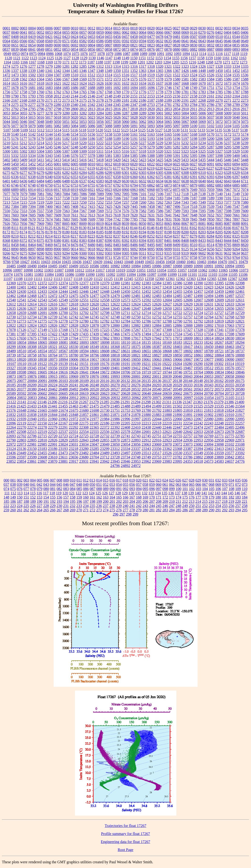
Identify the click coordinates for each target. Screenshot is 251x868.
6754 (83, 185)
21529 (209, 406)
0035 (245, 28)
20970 (147, 398)
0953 (16, 54)
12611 (240, 300)
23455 (42, 453)
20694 (198, 393)
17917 (136, 338)
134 (158, 493)
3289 (143, 113)
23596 (11, 457)
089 (106, 489)
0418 (23, 37)
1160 (218, 58)
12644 (105, 308)
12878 (94, 325)
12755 (177, 317)
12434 (53, 291)
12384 (157, 283)
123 (85, 493)
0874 (134, 49)
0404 (228, 32)
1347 (91, 71)
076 (20, 489)
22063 (188, 419)
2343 (100, 105)
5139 (6, 134)
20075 (11, 381)
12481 (136, 296)
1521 (168, 75)
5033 (177, 117)
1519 (151, 75)
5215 (49, 143)
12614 (32, 304)
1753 (228, 88)
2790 (245, 105)
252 (205, 506)
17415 (42, 334)
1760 (40, 92)
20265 (105, 385)
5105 (236, 126)
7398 (40, 207)
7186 (185, 198)
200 (106, 501)
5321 (168, 151)
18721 (219, 351)
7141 (227, 194)
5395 (194, 156)
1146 (100, 58)
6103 (58, 168)
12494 (209, 296)
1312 (100, 66)
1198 (116, 62)
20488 (63, 389)
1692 (117, 88)
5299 (245, 147)
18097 (95, 342)
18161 (156, 342)
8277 (185, 236)
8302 (228, 236)
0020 (151, 28)
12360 (160, 279)
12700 (63, 313)
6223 (176, 168)
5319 (151, 151)
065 (192, 484)
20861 (53, 398)
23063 (146, 444)
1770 (125, 92)
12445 (74, 291)
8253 (160, 236)
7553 (23, 211)
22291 (63, 427)
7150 (244, 194)
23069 (157, 444)
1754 (236, 88)
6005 (74, 164)
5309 (83, 151)
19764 (198, 372)
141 (204, 493)
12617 (63, 304)
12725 (209, 313)
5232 (185, 143)
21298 (146, 402)
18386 (146, 347)
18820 (125, 355)
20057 (219, 376)
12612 (11, 304)
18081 (63, 342)
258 (245, 506)
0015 (117, 28)
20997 (188, 398)
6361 (143, 177)
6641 (211, 181)
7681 (57, 219)
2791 (6, 109)
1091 (160, 54)
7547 (236, 207)
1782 (194, 92)
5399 (228, 156)
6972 (168, 190)
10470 (222, 262)
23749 (146, 457)
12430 (22, 291)
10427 (25, 262)
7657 (219, 215)
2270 (219, 100)
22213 (146, 423)
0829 (185, 45)
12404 (42, 287)
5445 (219, 160)
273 (99, 510)
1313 (108, 66)
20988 (167, 398)
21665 (42, 410)
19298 (208, 364)
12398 (240, 283)
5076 (6, 126)
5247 (66, 147)
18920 (22, 359)
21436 (42, 406)
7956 (23, 224)
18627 (115, 351)
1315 (125, 66)
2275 (15, 105)
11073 (244, 270)
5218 (74, 143)
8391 (117, 241)
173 (172, 497)
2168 (23, 100)
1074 (67, 54)
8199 (177, 232)
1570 (91, 79)
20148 (198, 381)
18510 (22, 351)
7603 (15, 215)
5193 (151, 139)
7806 (151, 219)
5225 (125, 143)
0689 (49, 45)
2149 (117, 96)
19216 (156, 364)
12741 (63, 317)
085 (79, 489)
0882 (194, 49)
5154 (74, 134)
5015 (32, 117)
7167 (125, 198)
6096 (7, 168)
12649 (157, 308)
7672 (40, 219)
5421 (125, 160)
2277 (32, 105)
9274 (15, 253)
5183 (74, 139)
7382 (6, 207)
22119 (21, 423)
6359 (125, 177)
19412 (136, 368)
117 (46, 493)
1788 (245, 92)
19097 (240, 359)
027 (185, 480)
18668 (167, 351)
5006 (202, 113)
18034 (240, 338)
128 (118, 493)
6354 (83, 177)
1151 (142, 58)
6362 (151, 177)
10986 (157, 266)
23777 (167, 457)
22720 (53, 436)
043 (46, 484)
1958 (49, 96)
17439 (94, 334)
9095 (151, 249)
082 (59, 489)
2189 (168, 100)
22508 (22, 432)
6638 (185, 181)
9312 (151, 253)
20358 (240, 385)
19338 (22, 368)
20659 (167, 393)
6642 (219, 181)
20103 (63, 381)
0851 (49, 49)
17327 (188, 330)
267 (59, 510)
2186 (143, 100)
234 (86, 506)
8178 (49, 232)
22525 (53, 432)
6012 (108, 164)
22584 (136, 432)
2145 (83, 96)
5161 (134, 134)
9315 (168, 253)
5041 (245, 117)
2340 (74, 105)
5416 (83, 160)
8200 (185, 232)
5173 (236, 134)
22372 (105, 427)
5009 (228, 113)
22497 (11, 432)
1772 (134, 92)
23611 (63, 457)
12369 (11, 283)
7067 (228, 190)
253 (212, 506)
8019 (100, 224)
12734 (32, 317)
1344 (66, 71)
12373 (53, 283)
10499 (74, 266)
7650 (202, 215)
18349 (94, 347)
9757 (185, 258)
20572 (209, 389)
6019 (125, 164)
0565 (15, 41)
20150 (208, 381)
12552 (94, 300)
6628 (108, 181)
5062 (143, 122)
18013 (198, 338)
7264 (177, 202)
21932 (11, 419)
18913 (11, 359)
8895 (23, 249)
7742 (117, 219)
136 (171, 493)
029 (198, 480)
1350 (117, 71)
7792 (143, 219)
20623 (105, 393)
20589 (11, 393)
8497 (160, 245)
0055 (66, 32)
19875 (22, 376)
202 (119, 501)
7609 (57, 215)
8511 (202, 245)
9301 (91, 253)
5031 (160, 117)
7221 (57, 202)
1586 (228, 79)
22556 (105, 432)
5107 (7, 130)
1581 (185, 79)
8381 (66, 241)
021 (145, 480)
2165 (245, 96)
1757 (15, 92)
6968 (151, 190)
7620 (134, 215)
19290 (198, 364)
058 (145, 484)
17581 (219, 334)
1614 (6, 83)
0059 (100, 32)
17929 (146, 338)
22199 (115, 423)
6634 (160, 181)
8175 (32, 232)
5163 (151, 134)
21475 (94, 406)
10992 (219, 266)
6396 (228, 177)
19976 (94, 376)
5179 (40, 139)
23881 (63, 461)
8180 (66, 232)
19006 (74, 359)
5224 (117, 143)
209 (165, 501)
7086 (83, 194)
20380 (32, 389)
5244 (40, 147)
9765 (245, 258)
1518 (143, 75)
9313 (160, 253)
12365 (212, 279)
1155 (176, 58)
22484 (219, 427)
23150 (32, 449)
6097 (15, 168)
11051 (141, 270)
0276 (211, 32)
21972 (74, 419)
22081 (219, 419)
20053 (209, 376)
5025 (108, 117)
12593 (157, 300)
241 (132, 506)
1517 (134, 75)
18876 (229, 355)
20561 (188, 389)
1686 (74, 88)
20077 (22, 381)
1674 (236, 83)
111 (7, 493)
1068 (58, 54)
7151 (6, 198)
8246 (134, 236)
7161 (91, 198)
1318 (151, 66)
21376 (208, 402)
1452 (236, 71)
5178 (32, 139)
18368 (115, 347)
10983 (125, 266)
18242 (208, 342)
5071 (211, 122)
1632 (125, 83)
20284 (146, 385)
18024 (219, 338)
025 (172, 480)
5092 (143, 126)
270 (79, 510)
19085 (219, 359)
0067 (168, 32)
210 (172, 501)
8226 (100, 236)
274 (106, 510)
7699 (91, 219)
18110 (126, 342)
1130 (92, 58)
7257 (125, 202)
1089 (143, 54)
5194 (160, 139)
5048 (40, 122)
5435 (202, 160)
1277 (32, 66)
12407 (63, 287)
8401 (168, 241)
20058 (229, 376)
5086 (91, 126)
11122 (98, 279)
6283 (74, 173)
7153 (23, 198)
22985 (42, 444)
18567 (63, 351)
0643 (202, 41)
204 (132, 501)
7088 (92, 194)
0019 (143, 28)
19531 (219, 368)
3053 (6, 113)
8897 (32, 249)
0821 (134, 45)
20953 (126, 398)
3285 (108, 113)
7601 (6, 215)
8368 (6, 241)
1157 (193, 58)
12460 (229, 291)
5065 (168, 122)
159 (79, 497)
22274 (32, 427)
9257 (219, 249)
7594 (194, 211)
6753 (74, 185)
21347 (188, 402)
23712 (105, 457)
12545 (53, 300)
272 (92, 510)
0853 (66, 49)
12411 (105, 287)
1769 (117, 92)
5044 (6, 122)
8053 (160, 224)
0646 (228, 41)
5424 (151, 160)
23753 (157, 457)
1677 (6, 88)
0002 (15, 28)
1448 (202, 71)
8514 (211, 245)
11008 (69, 270)
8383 (83, 241)
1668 (185, 83)
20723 (229, 393)
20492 (74, 389)
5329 (236, 151)
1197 (108, 62)
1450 (219, 71)
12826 (53, 325)
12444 (63, 291)
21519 (188, 406)
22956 (209, 440)
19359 (63, 368)
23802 (198, 457)
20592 (22, 393)
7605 (32, 215)
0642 (194, 41)
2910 (185, 109)
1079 (109, 54)
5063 (151, 122)
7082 (49, 194)
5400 (236, 156)
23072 (177, 444)
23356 (157, 449)
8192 (125, 232)
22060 (177, 419)
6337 (23, 177)
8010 (91, 224)
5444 (211, 160)
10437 (87, 262)
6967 (143, 190)
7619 (125, 215)
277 (125, 510)
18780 (74, 355)
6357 (108, 177)
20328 (167, 385)
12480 (125, 296)
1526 (211, 75)
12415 (136, 287)
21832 (11, 415)
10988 (177, 266)
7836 (177, 219)
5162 (143, 134)
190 (39, 501)
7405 (66, 207)
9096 (160, 249)
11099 (172, 275)
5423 (143, 160)
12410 (94, 287)
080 (46, 489)
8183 (83, 232)
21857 (84, 415)
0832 (211, 45)
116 (39, 493)
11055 (172, 270)
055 (125, 484)
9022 (100, 249)
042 (39, 484)
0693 (83, 45)
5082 (57, 126)
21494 (146, 406)
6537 (83, 181)
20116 (105, 381)
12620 (94, 304)
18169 (167, 342)
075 (13, 489)
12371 (32, 283)
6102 (49, 168)
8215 (57, 236)
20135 (146, 381)
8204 (211, 232)
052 (106, 484)
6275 (6, 173)
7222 (66, 202)
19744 (167, 372)
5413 (57, 160)
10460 (181, 262)
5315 (117, 151)
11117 (68, 279)
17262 (115, 330)
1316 (134, 66)
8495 (151, 245)
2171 (49, 100)
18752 (22, 355)
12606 (188, 300)
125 (98, 493)
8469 (49, 245)
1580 (177, 79)
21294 (136, 402)
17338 (209, 330)
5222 (100, 143)
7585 (151, 211)
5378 (91, 156)
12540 (11, 300)
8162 (193, 228)
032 (218, 480)
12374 (63, 283)
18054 (22, 342)
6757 (108, 185)
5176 (15, 139)
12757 (188, 317)
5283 (185, 147)
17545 (188, 334)
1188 (99, 62)
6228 (219, 168)
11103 (213, 275)
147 (244, 493)
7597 (219, 211)
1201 (142, 62)
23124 (11, 449)
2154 (160, 96)
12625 (146, 304)
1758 (23, 92)
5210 (6, 143)
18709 (209, 351)
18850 (177, 355)
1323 (185, 66)
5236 (219, 143)
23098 (219, 444)
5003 (177, 113)
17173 (74, 330)
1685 (66, 88)
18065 (43, 342)
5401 (245, 156)
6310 (202, 173)
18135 (146, 342)
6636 (168, 181)
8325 (236, 236)
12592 (146, 300)
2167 (15, 100)
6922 (100, 190)
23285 (94, 449)
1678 (15, 88)
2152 (143, 96)
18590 (74, 351)
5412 (49, 160)
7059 (211, 190)
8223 (91, 236)
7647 (185, 215)
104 (205, 489)
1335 (245, 66)
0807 (108, 45)
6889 (15, 190)
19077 (209, 359)
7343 (185, 202)
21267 (84, 402)
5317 (134, 151)
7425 (108, 207)
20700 (209, 393)
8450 (245, 241)
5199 (202, 139)
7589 (177, 211)
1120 (8, 58)
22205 (125, 423)
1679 (23, 88)
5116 (74, 130)
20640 (146, 393)
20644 (157, 393)
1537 (6, 79)
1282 (74, 66)
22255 (229, 423)
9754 (168, 258)
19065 (167, 359)
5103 (219, 126)
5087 (100, 126)
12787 (157, 321)
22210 (136, 423)
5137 (235, 130)
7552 (15, 211)
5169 (202, 134)
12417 (157, 287)
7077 (7, 194)
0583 (91, 41)
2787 (219, 105)
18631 (125, 351)
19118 (32, 364)
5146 (66, 134)
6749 (40, 185)
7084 (66, 194)
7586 (160, 211)
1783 (202, 92)
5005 (194, 113)
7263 (168, 202)
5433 (185, 160)
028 (192, 480)
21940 (32, 419)
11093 (121, 275)
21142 (32, 402)
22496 (240, 427)
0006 (49, 28)
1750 (202, 88)
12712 (136, 313)
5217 (66, 143)
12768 (229, 317)
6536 (74, 181)
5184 (83, 139)
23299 (105, 449)
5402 (6, 160)
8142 (117, 228)
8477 (83, 245)
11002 (38, 270)
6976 (185, 190)
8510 (194, 245)
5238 (236, 143)
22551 (74, 432)
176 (192, 497)
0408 (15, 37)
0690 (57, 45)
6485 (49, 181)
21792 (157, 410)
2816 (117, 109)
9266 (6, 253)
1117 (227, 54)
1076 (84, 54)
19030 (115, 359)
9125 (185, 249)
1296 (91, 66)
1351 (125, 71)
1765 (83, 92)
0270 (202, 32)
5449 (6, 164)
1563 (32, 79)
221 (245, 501)
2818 (134, 109)
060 (159, 484)
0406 (245, 32)
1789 (6, 96)
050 (92, 484)
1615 (15, 83)
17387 (22, 334)
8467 (40, 245)
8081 (202, 224)
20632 (136, 393)
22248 (219, 423)
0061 (117, 32)
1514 (108, 75)
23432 (240, 449)
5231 (177, 143)
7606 (40, 215)
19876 (32, 376)
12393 (209, 283)
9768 (15, 262)
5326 (211, 151)
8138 (100, 228)
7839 (185, 219)
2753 (151, 105)
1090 (152, 54)
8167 (236, 228)
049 (86, 484)
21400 (240, 402)
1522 (177, 75)
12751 (146, 317)
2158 (194, 96)
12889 (198, 325)
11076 (18, 275)
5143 (40, 134)
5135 (218, 130)
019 (132, 480)
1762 (57, 92)
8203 (202, 232)
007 (53, 480)
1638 (168, 83)
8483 (117, 245)
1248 (201, 62)
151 (26, 497)
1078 (101, 54)
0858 (108, 49)
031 (212, 480)
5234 (202, 143)
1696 (151, 88)
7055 (202, 190)
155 (53, 497)
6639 (194, 181)
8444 (228, 241)
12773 (22, 321)
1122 (25, 58)
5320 (160, 151)
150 (20, 497)
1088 (135, 54)
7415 (91, 207)
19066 (177, 359)
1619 (49, 83)
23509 (136, 453)
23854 (22, 461)
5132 (193, 130)
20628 (125, 393)
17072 (240, 325)
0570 (57, 41)
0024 (160, 28)
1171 (66, 62)
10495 (53, 266)
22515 (32, 432)
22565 (115, 432)
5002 (168, 113)
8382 (74, 241)
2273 (245, 100)
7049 (194, 190)
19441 (157, 368)
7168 (134, 198)
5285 (202, 147)
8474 (66, 245)
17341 (219, 330)
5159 (117, 134)
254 (218, 506)
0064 (143, 32)
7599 (236, 211)
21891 (188, 415)
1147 (109, 58)
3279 (57, 113)
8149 (159, 228)
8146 (151, 228)
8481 (100, 245)
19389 (94, 368)
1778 (160, 92)
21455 (63, 406)
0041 (23, 32)
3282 (83, 113)
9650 (32, 258)
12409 (84, 287)
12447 (94, 291)
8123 (40, 228)
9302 (100, 253)
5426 (168, 160)
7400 (49, 207)
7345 (194, 202)
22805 (32, 440)
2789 (236, 105)
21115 (240, 398)
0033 (228, 28)
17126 (22, 330)
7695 (74, 219)
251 (198, 506)
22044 (157, 419)
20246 (84, 385)
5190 (125, 139)
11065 (223, 270)
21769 (136, 410)
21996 (125, 419)
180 (218, 497)
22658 (209, 432)
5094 (160, 126)
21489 (136, 406)
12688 (32, 313)
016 (112, 480)
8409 (194, 241)
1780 (177, 92)
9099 (168, 249)
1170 (58, 62)
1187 (91, 62)
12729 (240, 313)
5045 (15, 122)
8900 (57, 249)
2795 (32, 109)
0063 (134, 32)
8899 (49, 249)
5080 (40, 126)
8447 (236, 241)
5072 (219, 122)
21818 (219, 410)
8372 (23, 241)
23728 (115, 457)
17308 (167, 330)
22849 (94, 440)
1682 (40, 88)
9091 (125, 249)
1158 (201, 58)
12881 (125, 325)
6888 (6, 190)
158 (73, 497)
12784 (125, 321)
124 (92, 493)
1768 (108, 92)
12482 (146, 296)
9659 (66, 258)
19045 (125, 359)
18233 (198, 342)
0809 (117, 45)
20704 (219, 393)
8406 (177, 241)
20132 (125, 381)
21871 (115, 415)
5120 (99, 130)
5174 (245, 134)
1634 (143, 83)
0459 (143, 37)
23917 (74, 461)
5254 (117, 147)
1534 (228, 75)
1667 (177, 83)
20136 (156, 381)
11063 (213, 270)
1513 (100, 75)
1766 (91, 92)
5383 (117, 156)
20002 (146, 376)
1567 (66, 79)
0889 (228, 49)
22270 (22, 427)
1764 (74, 92)
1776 (143, 92)
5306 (57, 151)
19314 (229, 364)
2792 (15, 109)
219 (231, 501)
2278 (40, 105)
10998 (28, 270)
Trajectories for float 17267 (125, 826)
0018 (134, 28)
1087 (126, 54)
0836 (245, 45)
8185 (100, 232)
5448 (245, 160)
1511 (83, 75)
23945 (115, 461)
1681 (32, 88)
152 (33, 497)
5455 (49, 164)
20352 (219, 385)
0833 (219, 45)
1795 (40, 96)
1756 (6, 92)
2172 (57, 100)
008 (59, 480)
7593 (185, 211)
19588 (11, 372)
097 (159, 489)
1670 (202, 83)
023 (159, 480)
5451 (23, 164)
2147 (100, 96)
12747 (105, 317)
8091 (245, 224)
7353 (219, 202)
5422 (134, 160)
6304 (151, 173)
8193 (134, 232)
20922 (95, 398)
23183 (42, 449)
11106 (243, 275)
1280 (57, 66)
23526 (167, 453)
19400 (105, 368)
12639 (53, 308)
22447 (177, 427)
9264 (236, 249)
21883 (157, 415)
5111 (32, 130)
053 (112, 484)
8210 (15, 236)
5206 (219, 139)
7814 (160, 219)
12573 (125, 300)
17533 (167, 334)
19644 (94, 372)
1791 (23, 96)
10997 (18, 270)
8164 (210, 228)
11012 (80, 270)
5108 (16, 130)
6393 (211, 177)
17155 (53, 330)
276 (119, 510)
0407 (6, 37)
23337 (136, 449)
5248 (74, 147)
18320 (42, 347)
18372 (125, 347)
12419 (177, 287)
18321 (53, 347)
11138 (118, 279)
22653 (198, 432)
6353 (74, 177)
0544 (236, 37)
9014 (74, 249)
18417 (188, 347)
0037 (6, 32)
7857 (219, 219)
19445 (177, 368)
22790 (11, 440)
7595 (202, 211)
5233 (194, 143)
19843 (229, 372)
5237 (228, 143)
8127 (66, 228)
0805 (100, 45)
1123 (33, 58)
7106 (160, 194)
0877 (160, 49)
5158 (108, 134)
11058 (192, 270)
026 (178, 480)
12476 (84, 296)
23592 (240, 453)
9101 (177, 249)
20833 (32, 398)
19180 (115, 364)
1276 (23, 66)
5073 (228, 122)
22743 (136, 436)
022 (152, 480)
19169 (94, 364)
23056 (136, 444)
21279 (94, 402)
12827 (63, 325)
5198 (194, 139)
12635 (11, 308)
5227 (143, 143)
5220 (83, 143)
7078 (15, 194)
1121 (17, 58)
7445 (134, 207)
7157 (57, 198)
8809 (236, 245)
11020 (131, 270)
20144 (188, 381)
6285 (91, 173)
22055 (167, 419)
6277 (23, 173)
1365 (160, 71)
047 (73, 484)
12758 (198, 317)
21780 (146, 410)
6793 (125, 185)
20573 (219, 389)
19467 (188, 368)
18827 (157, 355)
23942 (105, 461)
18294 (240, 342)
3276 (32, 113)
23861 (32, 461)
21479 (105, 406)
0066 (160, 32)
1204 (167, 62)
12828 (74, 325)
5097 (177, 126)
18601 (94, 351)
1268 (210, 62)
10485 (11, 266)
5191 (134, 139)
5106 (245, 126)
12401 (22, 287)
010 (73, 480)
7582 (143, 211)
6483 (32, 181)
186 (13, 501)
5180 (49, 139)
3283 (91, 113)
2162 (219, 96)
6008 (83, 164)
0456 (117, 37)
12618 (74, 304)
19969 (74, 376)
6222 (168, 168)
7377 (228, 202)
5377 (83, 156)
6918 (66, 190)
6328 (228, 173)
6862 (151, 185)
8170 (244, 228)
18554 (42, 351)
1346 (83, 71)
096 (152, 489)
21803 (167, 410)
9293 (57, 253)
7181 (143, 198)
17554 (209, 334)
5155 (83, 134)
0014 (108, 28)
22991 (53, 444)
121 (72, 493)
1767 (100, 92)
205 (139, 501)
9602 (202, 253)
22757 (188, 436)
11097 (152, 275)
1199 (124, 62)
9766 (7, 262)
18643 (136, 351)
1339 (32, 71)
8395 (151, 241)
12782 (105, 321)
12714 (146, 313)
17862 (105, 338)
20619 (84, 393)
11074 (8, 275)
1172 (74, 62)
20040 (177, 376)
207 (152, 501)
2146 (91, 96)
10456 (160, 262)
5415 (74, 160)
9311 (142, 253)
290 (212, 510)
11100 (182, 275)
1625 (91, 83)
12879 (105, 325)
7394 (32, 207)
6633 (151, 181)
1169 (49, 62)
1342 (57, 71)
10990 (198, 266)
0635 (168, 41)
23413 (219, 449)
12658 (11, 313)
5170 (211, 134)
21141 (22, 402)
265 (46, 510)
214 (198, 501)
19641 (84, 372)
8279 (194, 236)
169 (145, 497)
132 (145, 493)
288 (198, 510)
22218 (157, 423)
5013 (15, 117)
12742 (74, 317)
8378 (49, 241)
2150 (125, 96)
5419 (108, 160)
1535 (236, 75)
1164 (7, 62)
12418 (167, 287)
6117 (83, 168)
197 (86, 501)
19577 (240, 368)
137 (178, 493)
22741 (125, 436)
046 (66, 484)
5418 (100, 160)
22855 (105, 440)
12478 (105, 296)
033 (225, 480)
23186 (53, 449)
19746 (177, 372)
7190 (219, 198)
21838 (32, 415)
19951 (63, 376)
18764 (53, 355)
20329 (177, 385)
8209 (6, 236)
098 (165, 489)
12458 (209, 291)
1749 (194, 88)
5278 (143, 147)
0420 (40, 37)
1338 (23, 71)
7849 (202, 219)
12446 (84, 291)
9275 (23, 253)
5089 (117, 126)
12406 (53, 287)
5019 (66, 117)
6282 (66, 173)
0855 (83, 49)
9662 (83, 258)
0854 (74, 49)
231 (66, 506)
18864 (219, 355)
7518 (194, 207)
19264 (177, 364)
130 (131, 493)
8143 (125, 228)
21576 (11, 410)
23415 (229, 449)
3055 (23, 113)
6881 (202, 185)
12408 (74, 287)
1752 (219, 88)
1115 (211, 54)
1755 (245, 88)
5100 (194, 126)
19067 (188, 359)
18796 (94, 355)
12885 (167, 325)
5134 (210, 130)
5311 (100, 151)
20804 (11, 398)
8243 (125, 236)
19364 (74, 368)
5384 (125, 156)
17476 (136, 334)
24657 (229, 461)
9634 (236, 253)
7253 (108, 202)
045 (59, 484)
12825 (42, 325)
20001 (136, 376)
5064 (160, 122)
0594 (143, 41)
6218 (142, 168)
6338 (32, 177)
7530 (202, 207)
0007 (57, 28)
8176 (40, 232)
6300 (117, 173)
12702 (84, 313)
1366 (168, 71)
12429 (11, 291)
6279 (40, 173)
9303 (108, 253)
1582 (194, 79)
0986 (50, 54)
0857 (100, 49)
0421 (49, 37)
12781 (94, 321)
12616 (53, 304)
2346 (125, 105)
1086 (118, 54)
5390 (168, 156)
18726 (229, 351)
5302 (23, 151)
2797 (49, 109)
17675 (32, 338)
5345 (57, 156)
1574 (125, 79)
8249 (143, 236)
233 (79, 506)
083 (66, 489)
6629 (117, 181)
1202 (150, 62)
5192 (143, 139)
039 (20, 484)
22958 (219, 440)
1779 (168, 92)
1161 (226, 58)
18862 (209, 355)
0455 (108, 37)
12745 (94, 317)
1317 (143, 66)
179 (212, 497)
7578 (134, 211)
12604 (167, 300)
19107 (11, 364)
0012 (91, 28)
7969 (40, 224)
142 (211, 493)
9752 (160, 258)
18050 (11, 342)
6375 (160, 177)
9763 (228, 258)
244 (152, 506)
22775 (229, 436)
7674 (49, 219)
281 (152, 510)
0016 (125, 28)
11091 (100, 275)
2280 (57, 105)
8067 (185, 224)
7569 (100, 211)
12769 (240, 317)
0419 (32, 37)
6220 (159, 168)
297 (122, 514)
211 (178, 501)
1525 (202, 75)
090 (112, 489)
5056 (100, 122)
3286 (117, 113)
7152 (15, 198)
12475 (74, 296)
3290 (151, 113)
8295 (219, 236)
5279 (151, 147)
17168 (63, 330)
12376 (74, 283)
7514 (185, 207)
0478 (160, 37)
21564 (240, 406)
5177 (23, 139)
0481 (177, 37)
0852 (57, 49)
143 (217, 493)
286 (185, 510)
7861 (228, 219)
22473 (188, 427)
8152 (176, 228)
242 (139, 506)
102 (192, 489)
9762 (219, 258)
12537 (240, 296)
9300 (83, 253)
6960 (125, 190)
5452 (32, 164)
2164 (236, 96)
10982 (115, 266)
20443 (42, 389)
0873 (125, 49)
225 (26, 506)
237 (106, 506)
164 (112, 497)
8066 (177, 224)
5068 (194, 122)
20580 (240, 389)
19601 (32, 372)
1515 (117, 75)
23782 (177, 457)
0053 (49, 32)
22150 (42, 423)
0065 (151, 32)
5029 (143, 117)
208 (159, 501)
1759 (32, 92)
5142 (32, 134)
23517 (157, 453)
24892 (125, 466)
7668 (23, 219)
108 (231, 489)
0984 (41, 54)
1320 (160, 66)
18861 (198, 355)
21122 (11, 402)
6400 (245, 177)
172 (165, 497)
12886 (177, 325)
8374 (32, 241)
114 (26, 493)
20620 (94, 393)
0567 (32, 41)
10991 (209, 266)
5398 (219, 156)
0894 (245, 49)
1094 (186, 54)
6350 (57, 177)
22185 (94, 423)
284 (172, 510)
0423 (66, 37)
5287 (211, 147)
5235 (211, 143)
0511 (227, 37)
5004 (185, 113)
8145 (142, 228)
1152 (151, 58)
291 (218, 510)
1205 (176, 62)
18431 (198, 347)
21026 (199, 398)
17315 (177, 330)
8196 (151, 232)
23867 (42, 461)
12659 (22, 313)
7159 (74, 198)
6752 (66, 185)
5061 (134, 122)
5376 (74, 156)
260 (13, 510)
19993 (115, 376)
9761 (211, 258)
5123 (125, 130)
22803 (22, 440)
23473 (63, 453)
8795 (228, 245)
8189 (117, 232)
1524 (194, 75)
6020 (134, 164)
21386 (229, 402)
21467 (84, 406)
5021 (83, 117)
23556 (209, 453)
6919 (74, 190)
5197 (185, 139)
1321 (168, 66)
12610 (229, 300)
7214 (15, 202)
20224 (53, 385)
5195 (168, 139)
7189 (211, 198)
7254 (117, 202)
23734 (125, 457)
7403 (57, 207)
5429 (177, 160)
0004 (32, 28)
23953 (136, 461)
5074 (236, 122)
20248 (94, 385)
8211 (23, 236)
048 (79, 484)
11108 (18, 279)
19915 (53, 376)
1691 (108, 88)
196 (79, 501)
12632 (219, 304)
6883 (219, 185)
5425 (160, 160)
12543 (42, 300)
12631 (209, 304)
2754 (160, 105)
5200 (211, 139)
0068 (177, 32)
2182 (134, 100)
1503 (40, 75)
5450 (15, 164)
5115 (66, 130)
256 (231, 506)
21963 (63, 419)
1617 (32, 83)
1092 (169, 54)
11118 (78, 279)
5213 (32, 143)
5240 (6, 147)
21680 (84, 410)
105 (212, 489)
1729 (160, 88)
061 (165, 484)
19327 (11, 368)
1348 (100, 71)
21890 (177, 415)
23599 (32, 457)
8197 (160, 232)
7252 (100, 202)
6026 (185, 164)
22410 (136, 427)
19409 (125, 368)
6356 (100, 177)
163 (106, 497)
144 (224, 493)
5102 (211, 126)
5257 (134, 147)
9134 (194, 249)
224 (20, 506)
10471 (233, 262)
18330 (74, 347)
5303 (32, 151)
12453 (157, 291)
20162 (219, 381)
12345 (129, 279)
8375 (40, 241)
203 (125, 501)
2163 (228, 96)
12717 (167, 313)
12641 (74, 308)
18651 (146, 351)
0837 (6, 49)
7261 (151, 202)
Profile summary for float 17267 (125, 834)
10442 (108, 262)
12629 (188, 304)
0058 (91, 32)
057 (139, 484)
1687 (83, 88)
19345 (32, 368)
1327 (211, 66)
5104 (228, 126)
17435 (84, 334)
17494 (146, 334)
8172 (6, 232)
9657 (57, 258)
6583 (100, 181)
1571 (100, 79)
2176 (91, 100)
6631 (134, 181)
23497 (125, 453)
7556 (32, 211)
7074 (245, 190)
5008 (219, 113)
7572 (108, 211)
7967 (32, 224)
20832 (22, 398)
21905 (219, 415)
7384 (15, 207)
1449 (211, 71)
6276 (15, 173)
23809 (219, 457)
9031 (108, 249)
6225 (193, 168)
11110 (28, 279)
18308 (32, 347)
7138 (202, 194)
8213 (40, 236)
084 (73, 489)
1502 (32, 75)
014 (99, 480)
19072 (198, 359)
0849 (40, 49)
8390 (108, 241)
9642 (6, 258)
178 (205, 497)
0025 (168, 28)
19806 (209, 372)
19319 (240, 364)
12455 (177, 291)
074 (6, 489)
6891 (23, 190)
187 (20, 501)
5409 (23, 160)
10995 (240, 266)
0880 (177, 49)
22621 (167, 432)
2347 (134, 105)
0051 (32, 32)
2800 (74, 109)
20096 (53, 381)
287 (192, 510)
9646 (23, 258)
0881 (185, 49)
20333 (188, 385)
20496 (84, 389)
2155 (168, 96)
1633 (134, 83)
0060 (108, 32)
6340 (49, 177)
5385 (134, 156)
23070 (167, 444)
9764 (236, 258)
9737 (125, 258)
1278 (40, 66)
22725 (84, 436)
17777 (84, 338)
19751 (188, 372)
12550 (74, 300)
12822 (11, 325)
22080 (209, 419)
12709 (115, 313)
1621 (57, 83)
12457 (198, 291)
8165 (219, 228)
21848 (74, 415)
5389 (160, 156)
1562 (23, 79)
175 (185, 497)
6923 (108, 190)
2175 (83, 100)
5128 (167, 130)
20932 (115, 398)
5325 (202, 151)
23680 (84, 457)
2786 (211, 105)
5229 (160, 143)
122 (78, 493)
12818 (209, 321)
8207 (236, 232)
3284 (100, 113)
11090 (90, 275)
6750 (49, 185)
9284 (32, 253)
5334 (32, 156)
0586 (100, 41)
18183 (177, 342)
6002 (66, 164)
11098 (162, 275)
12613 (22, 304)
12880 (115, 325)
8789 (219, 245)
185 (6, 501)
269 (73, 510)
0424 (74, 37)
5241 (15, 147)
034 (231, 480)
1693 (125, 88)
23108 (240, 444)
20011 (157, 376)
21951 (42, 419)
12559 (115, 300)
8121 (32, 228)
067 (205, 484)
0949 (7, 54)
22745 (146, 436)
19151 (84, 364)
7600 (245, 211)
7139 (210, 194)
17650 (22, 338)
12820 (229, 321)
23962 (146, 461)
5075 (245, 122)
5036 (202, 117)
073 (245, 484)
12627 (167, 304)
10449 (139, 262)
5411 (40, 160)
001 (13, 480)
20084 (32, 381)
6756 (100, 185)
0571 (66, 41)
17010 (219, 325)
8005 (66, 224)
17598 (229, 334)
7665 (6, 219)
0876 (151, 49)
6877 (185, 185)
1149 (125, 58)
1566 (57, 79)
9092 (134, 249)
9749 (143, 258)
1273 (244, 62)
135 (164, 493)
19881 (42, 376)
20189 (22, 385)
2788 (228, 105)
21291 (125, 402)
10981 (105, 266)
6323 (219, 173)
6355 (91, 177)
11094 (131, 275)
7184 (168, 198)
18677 (177, 351)
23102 (229, 444)
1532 (219, 75)
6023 (160, 164)
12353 (139, 279)
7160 (83, 198)
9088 (117, 249)
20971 (157, 398)
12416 (146, 287)
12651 (177, 308)
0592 (125, 41)
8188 (108, 232)
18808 (105, 355)
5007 (211, 113)
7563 (66, 211)
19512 (209, 368)
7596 (211, 211)
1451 (228, 71)
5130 (176, 130)
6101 (41, 168)
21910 (229, 415)
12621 (105, 304)
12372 (42, 283)
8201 (194, 232)
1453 (245, 71)
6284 (83, 173)
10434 (56, 262)
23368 (177, 449)
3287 (125, 113)
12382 (136, 283)
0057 (83, 32)
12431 (32, 291)
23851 (240, 457)
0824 (160, 45)
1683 (49, 88)
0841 (32, 49)
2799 (66, 109)
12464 (22, 296)
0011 (83, 28)
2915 (228, 109)
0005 (40, 28)
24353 (188, 461)
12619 (84, 304)
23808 (209, 457)
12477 (94, 296)
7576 (125, 211)
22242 (198, 423)
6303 (143, 173)
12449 (115, 291)
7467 (160, 207)
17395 (32, 334)
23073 (188, 444)
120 (65, 493)
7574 (117, 211)
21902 (209, 415)
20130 (115, 381)
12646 (125, 308)
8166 (227, 228)
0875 (143, 49)
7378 (236, 202)
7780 (125, 219)
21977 (94, 419)
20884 (63, 398)
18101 (115, 342)
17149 (42, 330)
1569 (83, 79)
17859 (94, 338)
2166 (6, 100)
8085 (219, 224)
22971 (240, 440)
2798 (57, 109)
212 (185, 501)
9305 (125, 253)
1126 (58, 58)
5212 (23, 143)
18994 (63, 359)
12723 (188, 313)
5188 (108, 139)
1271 (227, 62)
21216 (63, 402)
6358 (117, 177)
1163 (243, 58)
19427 (146, 368)
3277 (40, 113)
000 (6, 480)
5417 (91, 160)
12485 (177, 296)
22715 (42, 436)
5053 (83, 122)
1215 (184, 62)
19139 (63, 364)
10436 (77, 262)
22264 (11, 427)
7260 (143, 202)
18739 (11, 355)
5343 (49, 156)
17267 (136, 330)
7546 (228, 207)
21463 (74, 406)
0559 (245, 37)
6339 (40, 177)
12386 (177, 283)
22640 (177, 432)
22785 (240, 436)
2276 (23, 105)
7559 (57, 211)
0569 (49, 41)
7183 (160, 198)
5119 (91, 130)
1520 (160, 75)
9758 (194, 258)
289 (205, 510)
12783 (115, 321)
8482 (108, 245)
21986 (115, 419)
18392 (167, 347)
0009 (66, 28)
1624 (83, 83)
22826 (53, 440)
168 (139, 497)
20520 (94, 389)
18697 (198, 351)
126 (105, 493)
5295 (228, 147)
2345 (117, 105)
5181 (57, 139)
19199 (136, 364)
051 (99, 484)
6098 (24, 168)
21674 (63, 410)
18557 (53, 351)
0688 (40, 45)
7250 (83, 202)
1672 (219, 83)
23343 (146, 449)
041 (33, 484)
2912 (202, 109)
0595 (151, 41)
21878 (136, 415)
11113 (58, 279)
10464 (212, 262)
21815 (209, 410)
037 (6, 484)
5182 (66, 139)
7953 (15, 224)
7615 (108, 215)
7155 (40, 198)
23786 (188, 457)
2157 (185, 96)
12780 (84, 321)
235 (92, 506)
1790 (15, 96)
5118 (83, 130)
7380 (245, 202)
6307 (177, 173)
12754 (167, 317)
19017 (94, 359)
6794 (134, 185)
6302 (134, 173)
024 (165, 480)
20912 (74, 398)
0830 (194, 45)
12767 (219, 317)
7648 (194, 215)
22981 (32, 444)
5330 (245, 151)
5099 (185, 126)
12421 (198, 287)
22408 (125, 427)
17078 (11, 330)
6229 (227, 168)
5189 (117, 139)
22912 (146, 440)
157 (66, 497)
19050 (136, 359)
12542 (32, 300)
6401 (6, 181)
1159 (209, 58)
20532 (136, 389)
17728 (63, 338)
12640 (63, 308)
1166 (24, 62)
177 (198, 497)
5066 (177, 122)
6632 (143, 181)
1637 (160, 83)
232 (73, 506)
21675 (74, 410)
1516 (125, 75)
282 (159, 510)
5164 (160, 134)
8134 (91, 228)
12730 (11, 317)
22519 (42, 432)
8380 (57, 241)
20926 (105, 398)
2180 (117, 100)
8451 (6, 245)
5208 (236, 139)
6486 (57, 181)
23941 (94, 461)
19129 (53, 364)
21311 (167, 402)
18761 (42, 355)
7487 (168, 207)
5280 (160, 147)
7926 (6, 224)
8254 (168, 236)
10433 (46, 262)
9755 (177, 258)
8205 (219, 232)
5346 (66, 156)
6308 (185, 173)
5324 (194, 151)
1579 (168, 79)
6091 (211, 164)
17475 (125, 334)
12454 (167, 291)
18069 (53, 342)
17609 (240, 334)
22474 (198, 427)
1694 (134, 88)
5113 (49, 130)
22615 (157, 432)
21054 (209, 398)
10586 (94, 266)
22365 (94, 427)
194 (66, 501)
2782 (177, 105)
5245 (49, 147)
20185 (11, 385)
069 (218, 484)
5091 (134, 126)
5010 (236, 113)
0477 (151, 37)
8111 (15, 228)
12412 (115, 287)
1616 (23, 83)
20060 (240, 376)
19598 (22, 372)
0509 (211, 37)
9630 (211, 253)
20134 (136, 381)
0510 (219, 37)
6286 (100, 173)
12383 (146, 283)
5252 (108, 147)
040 (26, 484)
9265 (245, 249)
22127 (32, 423)
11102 (203, 275)
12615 (42, 304)
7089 (100, 194)
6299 (108, 173)
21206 (52, 402)
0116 (193, 32)
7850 (211, 219)
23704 (94, 457)
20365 (11, 389)
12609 (219, 300)
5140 (15, 134)
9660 (74, 258)
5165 (168, 134)
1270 (218, 62)
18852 (188, 355)
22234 (188, 423)
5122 (116, 130)
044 (53, 484)
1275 (15, 66)
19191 (125, 364)
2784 (194, 105)
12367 (233, 279)
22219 (167, 423)
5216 (57, 143)
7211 (236, 198)
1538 (15, 79)
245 (159, 506)
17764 (74, 338)
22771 (219, 436)
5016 (40, 117)
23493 (115, 453)
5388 (151, 156)
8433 (202, 241)
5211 (15, 143)
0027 (177, 28)
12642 (84, 308)
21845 (63, 415)
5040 (236, 117)
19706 (125, 372)
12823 (22, 325)
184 (245, 497)
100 (178, 489)
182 (231, 497)
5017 (49, 117)
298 (129, 514)
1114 (203, 54)
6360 (134, 177)
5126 (150, 130)
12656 (229, 308)
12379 (105, 283)
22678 (229, 432)
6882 (211, 185)
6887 (245, 185)
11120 (88, 279)
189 (33, 501)
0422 (57, 37)
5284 (194, 147)
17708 (42, 338)
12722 (177, 313)
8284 (211, 236)
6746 (15, 185)
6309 (194, 173)
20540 (157, 389)
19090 (229, 359)
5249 (83, 147)
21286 (115, 402)
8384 (91, 241)
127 (112, 493)
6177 (117, 168)
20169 (229, 381)
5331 (6, 156)
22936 (188, 440)
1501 (23, 75)
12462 (11, 296)
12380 (115, 283)
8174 (23, 232)
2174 (74, 100)
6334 (245, 173)
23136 (22, 449)
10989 (188, 266)
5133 (201, 130)
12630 (198, 304)
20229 (63, 385)
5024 (100, 117)
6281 (57, 173)
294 (238, 510)
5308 (74, 151)
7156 (49, 198)
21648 (22, 410)
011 (79, 480)
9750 (151, 258)
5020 (74, 117)
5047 (32, 122)
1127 (67, 58)
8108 (7, 228)
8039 (125, 224)
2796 (40, 109)
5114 (57, 130)
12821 (240, 321)
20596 (32, 393)
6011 (100, 164)
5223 (108, 143)
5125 (142, 130)
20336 (198, 385)
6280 (49, 173)
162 (99, 497)
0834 (228, 45)
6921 (91, 190)
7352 (211, 202)
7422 (100, 207)
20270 (115, 385)
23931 (84, 461)
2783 (185, 105)
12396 (229, 283)
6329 (236, 173)
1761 (49, 92)
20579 (229, 389)
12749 (125, 317)
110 (245, 489)
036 (245, 480)
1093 (177, 54)
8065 (168, 224)
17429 (74, 334)
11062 (203, 270)
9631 (219, 253)
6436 (23, 181)
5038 (219, 117)
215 (205, 501)
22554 (84, 432)
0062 (125, 32)
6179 (125, 168)
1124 (42, 58)
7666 (15, 219)
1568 (74, 79)
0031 (211, 28)
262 (26, 510)
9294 (66, 253)
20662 (177, 393)
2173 (66, 100)
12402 (32, 287)
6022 (151, 164)
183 (238, 497)
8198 (168, 232)
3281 (74, 113)
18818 (115, 355)
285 (178, 510)
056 (132, 484)
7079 (24, 194)
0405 (236, 32)
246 (165, 506)
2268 (202, 100)
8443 (219, 241)
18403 (177, 347)
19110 (22, 364)
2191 (185, 100)
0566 (23, 41)
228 (46, 506)
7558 (49, 211)
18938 (42, 359)
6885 (236, 185)
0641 (185, 41)
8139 (108, 228)
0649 (245, 41)
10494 (42, 266)
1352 (134, 71)
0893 (236, 49)
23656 (74, 457)
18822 (146, 355)
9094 (143, 249)
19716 (136, 372)
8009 (83, 224)
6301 (125, 173)
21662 (32, 410)
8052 (151, 224)
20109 (84, 381)
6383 (185, 177)
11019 (120, 270)
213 (192, 501)
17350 (229, 330)
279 (139, 510)
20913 (84, 398)
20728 (240, 393)
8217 (74, 236)
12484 (167, 296)
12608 (209, 300)
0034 (236, 28)
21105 (230, 398)
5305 (49, 151)
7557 (40, 211)
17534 (177, 334)
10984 (136, 266)
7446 (143, 207)
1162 (234, 58)
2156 (177, 96)
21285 (104, 402)
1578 (160, 79)
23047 (94, 444)
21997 (136, 419)
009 (66, 480)
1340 (40, 71)
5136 (227, 130)
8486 (134, 245)
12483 (157, 296)
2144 (74, 96)
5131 (184, 130)
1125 (50, 58)
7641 (168, 215)
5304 (40, 151)
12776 (53, 321)
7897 (236, 219)
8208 (245, 232)
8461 (23, 245)
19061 (146, 359)
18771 (63, 355)
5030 (151, 117)
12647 (136, 308)
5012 (6, 117)
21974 (84, 419)
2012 (57, 96)
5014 (23, 117)
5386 (143, 156)
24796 (115, 466)
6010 (91, 164)
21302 (156, 402)
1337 (15, 71)
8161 (185, 228)
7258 (134, 202)
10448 (129, 262)
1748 (185, 88)
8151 (168, 228)
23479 (74, 453)
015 (106, 480)
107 (225, 489)
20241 (74, 385)
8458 (15, 245)
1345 (74, 71)
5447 (236, 160)
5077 (15, 126)
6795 (143, 185)
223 (13, 506)
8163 (202, 228)
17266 (125, 330)
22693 (11, 436)
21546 (229, 406)
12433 (42, 291)
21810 (188, 410)
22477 (209, 427)
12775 (42, 321)
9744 (134, 258)
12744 (84, 317)
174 (178, 497)
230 (59, 506)
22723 (63, 436)
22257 (240, 423)
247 (172, 506)
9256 (211, 249)
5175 (6, 139)
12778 (63, 321)
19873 (11, 376)
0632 (160, 41)
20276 (136, 385)
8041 (134, 224)
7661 (236, 215)
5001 (160, 113)
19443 (167, 368)
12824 (32, 325)
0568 (40, 41)
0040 (15, 32)
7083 (58, 194)
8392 (125, 241)
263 (33, 510)
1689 (100, 88)
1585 (219, 79)
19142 (74, 364)
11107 (8, 279)
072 (238, 484)
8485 (125, 245)
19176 (105, 364)
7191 (228, 198)
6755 (91, 185)
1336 (6, 71)
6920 (83, 190)
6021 (143, 164)
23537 (188, 453)
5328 (228, 151)
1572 (108, 79)
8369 (15, 241)
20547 (167, 389)
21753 (125, 410)
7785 (134, 219)
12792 (198, 321)
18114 (136, 342)
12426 (229, 287)
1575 (134, 79)
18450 (209, 347)
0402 (219, 32)
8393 (134, 241)
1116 (219, 54)
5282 (177, 147)
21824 (229, 410)
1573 (117, 79)
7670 (32, 219)
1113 (194, 54)
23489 (105, 453)
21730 (105, 410)
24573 (209, 461)
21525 (198, 406)
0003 (23, 28)
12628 (177, 304)
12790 (177, 321)
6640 (202, 181)
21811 (198, 410)
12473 (63, 296)
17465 (105, 334)
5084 (74, 126)
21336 (177, 402)
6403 (15, 181)
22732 (105, 436)
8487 (143, 245)
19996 (125, 376)
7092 (117, 194)
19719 (146, 372)
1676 (245, 83)
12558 (105, 300)
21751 (115, 410)
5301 (15, 151)
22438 (146, 427)
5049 (49, 122)
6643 (228, 181)
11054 (162, 270)
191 (46, 501)
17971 (167, 338)
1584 (211, 79)
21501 (167, 406)
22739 (115, 436)
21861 (94, 415)
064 (185, 484)
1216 (193, 62)
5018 (57, 117)
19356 (53, 368)
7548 (245, 207)
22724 (74, 436)
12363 (191, 279)
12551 (84, 300)
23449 (22, 453)
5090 (125, 126)
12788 (167, 321)
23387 (188, 449)
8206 (228, 232)
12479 (115, 296)
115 (33, 493)
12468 (32, 296)
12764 (209, 317)
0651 (15, 45)
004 (33, 480)
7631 (151, 215)
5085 (83, 126)
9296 (74, 253)
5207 (228, 139)
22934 (177, 440)
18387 (157, 347)
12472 (53, 296)
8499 (177, 245)
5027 (125, 117)
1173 (83, 62)
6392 (202, 177)
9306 (134, 253)
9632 (228, 253)
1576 (143, 79)
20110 (94, 381)
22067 (198, 419)
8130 (83, 228)
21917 (240, 415)
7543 (219, 207)
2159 (202, 96)
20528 (125, 389)
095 (145, 489)
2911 (193, 109)
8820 (245, 245)
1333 (228, 66)
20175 (240, 381)
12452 (146, 291)
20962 (136, 398)
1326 (202, 66)
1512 (91, 75)
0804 (91, 45)
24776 (240, 461)
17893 (115, 338)
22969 (229, 440)
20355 (229, 385)
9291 (49, 253)
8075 (194, 224)
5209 (245, 139)
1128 (75, 58)
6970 (160, 190)
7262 (160, 202)
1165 (16, 62)
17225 (105, 330)
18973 (53, 359)
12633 (229, 304)
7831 (168, 219)
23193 (63, 449)
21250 (73, 402)
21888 (167, 415)
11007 (59, 270)
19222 (167, 364)
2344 (108, 105)
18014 (209, 338)
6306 (168, 173)
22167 (63, 423)
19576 (229, 368)
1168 (41, 62)
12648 (146, 308)
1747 (177, 88)
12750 (136, 317)
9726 (117, 258)
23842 (229, 457)
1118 (236, 54)
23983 (167, 461)
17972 (177, 338)
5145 (57, 134)
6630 (125, 181)
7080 (32, 194)
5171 (219, 134)
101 (185, 489)
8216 (66, 236)
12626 (157, 304)
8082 (211, 224)
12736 (42, 317)
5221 (91, 143)
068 (212, 484)
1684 (57, 88)
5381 (108, 156)
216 (212, 501)
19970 (84, 376)
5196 (177, 139)
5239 (245, 143)
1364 (151, 71)
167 (132, 497)
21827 (240, 410)
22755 (177, 436)
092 (125, 489)
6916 (49, 190)
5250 (91, 147)
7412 (83, 207)
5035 (194, 117)
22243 (209, 423)
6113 (66, 168)
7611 (74, 215)
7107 (168, 194)
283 (165, 510)
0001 (6, 28)
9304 (117, 253)
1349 (108, 71)
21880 (146, 415)
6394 (219, 177)
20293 (157, 385)
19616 (63, 372)
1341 (49, 71)
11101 (193, 275)
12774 (32, 321)
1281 (66, 66)
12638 (42, 308)
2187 (151, 100)
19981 (105, 376)
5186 (91, 139)
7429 (125, 207)
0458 (134, 37)
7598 (228, 211)
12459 (219, 291)
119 (59, 493)
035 (238, 480)
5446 (228, 160)
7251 (91, 202)
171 (159, 497)
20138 (177, 381)
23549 (198, 453)
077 (26, 489)
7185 (177, 198)
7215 (23, 202)
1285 (83, 66)
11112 (48, 279)
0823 (151, 45)
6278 (32, 173)
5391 (177, 156)
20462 (53, 389)
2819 (143, 109)
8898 (40, 249)
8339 (245, 236)
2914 (219, 109)
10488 (22, 266)
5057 (108, 122)
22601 (146, 432)
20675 (188, 393)
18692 (188, 351)
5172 (228, 134)
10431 (35, 262)
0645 (219, 41)
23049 (105, 444)
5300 (6, 151)
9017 (83, 249)
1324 (194, 66)
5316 (125, 151)
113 (20, 493)
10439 (98, 262)
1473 (15, 75)
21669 (53, 410)
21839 (42, 415)
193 (59, 501)
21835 (22, 415)
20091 (43, 381)
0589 (108, 41)
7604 (23, 215)
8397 (160, 241)
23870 (53, 461)
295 (245, 510)
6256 (244, 168)
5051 (66, 122)
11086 (70, 275)
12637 (32, 308)
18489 (11, 351)
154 (46, 497)
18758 (32, 355)
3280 (66, 113)
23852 (11, 461)
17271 (146, 330)
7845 (194, 219)
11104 (223, 275)
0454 (100, 37)
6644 (236, 181)
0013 (100, 28)
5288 (219, 147)
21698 (94, 410)
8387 (100, 241)
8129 (74, 228)
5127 (159, 130)
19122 (42, 364)
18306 (22, 347)
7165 (108, 198)
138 (184, 493)
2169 (32, 100)
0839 (15, 49)
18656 (157, 351)
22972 (11, 444)
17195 (94, 330)
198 (92, 501)
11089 (80, 275)
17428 (63, 334)
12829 (84, 325)
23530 (177, 453)
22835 (74, 440)
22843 (84, 440)
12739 (53, 317)
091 (119, 489)
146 (237, 493)
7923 (245, 219)
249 (185, 506)
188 (26, 501)
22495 (229, 427)
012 (86, 480)
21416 (11, 406)
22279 (53, 427)
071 (231, 484)
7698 (83, 219)
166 (125, 497)
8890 (15, 249)
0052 (40, 32)
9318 (177, 253)
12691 (42, 313)
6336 (15, 177)
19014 (84, 359)
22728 (94, 436)
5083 (66, 126)
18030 (229, 338)
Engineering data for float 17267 (126, 842)
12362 (181, 279)
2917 (245, 109)
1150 (134, 58)
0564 (6, 41)
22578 (125, 432)
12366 (222, 279)
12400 (11, 287)
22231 (177, 423)
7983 (49, 224)
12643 (94, 308)
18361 (105, 347)
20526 (105, 389)
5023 (91, 117)
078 (33, 489)
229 (53, 506)
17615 (11, 338)
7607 (49, 215)
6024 (168, 164)
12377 (84, 283)
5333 (23, 156)
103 (198, 489)
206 (145, 501)
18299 (11, 347)
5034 (185, 117)
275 (112, 510)
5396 (202, 156)
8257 (177, 236)
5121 (108, 130)
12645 (115, 308)
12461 (240, 291)
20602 (42, 393)
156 (59, 497)
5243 (32, 147)
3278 (49, 113)
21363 (198, 402)
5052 (74, 122)
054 (119, 484)
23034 (84, 444)
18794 (84, 355)
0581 (74, 41)
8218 (83, 236)
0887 (211, 49)
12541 (22, 300)
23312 (115, 449)
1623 (74, 83)
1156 (184, 58)
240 (125, 506)
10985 (146, 266)
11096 (141, 275)
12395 (219, 283)
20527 (115, 389)
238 (112, 506)
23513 (146, 453)
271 (86, 510)
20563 (198, 389)
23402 (209, 449)
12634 (240, 304)
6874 (177, 185)
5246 (57, 147)
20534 (146, 389)
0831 (202, 45)
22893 (136, 440)
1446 (194, 71)
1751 (211, 88)
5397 (211, 156)
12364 (201, 279)
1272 (235, 62)
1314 (117, 66)
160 (86, 497)
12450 (125, 291)
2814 (100, 109)
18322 (63, 347)
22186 (105, 423)
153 (39, 497)
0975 (33, 54)
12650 (167, 308)
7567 (83, 211)
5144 (49, 134)
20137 (167, 381)
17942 (157, 338)
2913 (211, 109)
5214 (40, 143)
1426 (185, 71)
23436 (11, 453)
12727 (219, 313)
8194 (143, 232)
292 (225, 510)
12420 (188, 287)
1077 (92, 54)
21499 (157, 406)
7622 (143, 215)
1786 (228, 92)
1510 (74, 75)
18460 (219, 347)
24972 (136, 466)
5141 (23, 134)
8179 (57, 232)
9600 (194, 253)
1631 (117, 83)
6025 (177, 164)
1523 (185, 75)
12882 (136, 325)
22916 (157, 440)
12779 (74, 321)
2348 (143, 105)
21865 (105, 415)
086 (86, 489)
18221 (188, 342)
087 (92, 489)
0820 (125, 45)
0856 (91, 49)
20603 (53, 393)
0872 (117, 49)
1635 (151, 83)
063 (178, 484)
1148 (117, 58)
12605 (177, 300)
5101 (202, 126)
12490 (198, 296)
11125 (108, 279)
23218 (74, 449)
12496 (219, 296)
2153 (151, 96)
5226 (134, 143)
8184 (91, 232)
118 (52, 493)
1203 (159, 62)
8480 (91, 245)
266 (53, 510)
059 (152, 484)
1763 (66, 92)
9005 (66, 249)
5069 (202, 122)
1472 (6, 75)
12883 (146, 325)
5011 (245, 113)
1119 (244, 54)
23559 (219, 453)
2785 (202, 105)
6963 (134, 190)
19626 (74, 372)
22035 (146, 419)
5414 (66, 160)
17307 (157, 330)
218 (225, 501)
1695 (143, 88)
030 (205, 480)
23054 (125, 444)
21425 (22, 406)
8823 (6, 249)
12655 (219, 308)
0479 (168, 37)
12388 (188, 283)
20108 (74, 381)
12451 (136, 291)
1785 (219, 92)
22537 (63, 432)
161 (92, 497)
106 (218, 489)
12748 (115, 317)
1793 (32, 96)
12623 (125, 304)
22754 (167, 436)
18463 (229, 347)
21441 (53, 406)
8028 (117, 224)
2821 (160, 109)
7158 (66, 198)
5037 (211, 117)
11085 (59, 275)
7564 (74, 211)
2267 (194, 100)
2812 (83, 109)
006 (46, 480)
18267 (219, 342)
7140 (219, 194)
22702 (22, 436)
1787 (236, 92)
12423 (209, 287)
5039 (228, 117)
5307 (66, 151)
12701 (74, 313)
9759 (202, 258)
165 (119, 497)
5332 (15, 156)
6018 (117, 164)
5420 (117, 160)
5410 (32, 160)
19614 (53, 372)
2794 (23, 109)
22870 (115, 440)
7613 (91, 215)
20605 (63, 393)
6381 (168, 177)
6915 (40, 190)
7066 (219, 190)
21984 (105, 419)
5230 (168, 143)
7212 (245, 198)
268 (66, 510)
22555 (94, 432)
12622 (115, 304)
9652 (40, 258)
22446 (167, 427)
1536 (245, 75)
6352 (66, 177)
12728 (229, 313)
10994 (229, 266)
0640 (177, 41)
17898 (125, 338)
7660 (228, 215)
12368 (243, 279)
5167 (185, 134)
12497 (229, 296)
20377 (22, 389)
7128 (193, 194)
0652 (23, 45)
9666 (91, 258)
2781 (168, 105)
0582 (83, 41)
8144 (134, 228)
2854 (177, 109)
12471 (42, 296)
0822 (143, 45)
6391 (194, 177)
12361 (170, 279)
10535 (84, 266)
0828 (177, 45)
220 (238, 501)
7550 (6, 211)
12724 (198, 313)
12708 (105, 313)
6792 (117, 185)
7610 (66, 215)
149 (13, 497)
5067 (185, 122)
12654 (209, 308)
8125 (49, 228)
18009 (188, 338)
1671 (211, 83)
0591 (117, 41)
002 (20, 480)
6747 (23, 185)
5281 (168, 147)
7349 (202, 202)
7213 (6, 202)
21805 (177, 410)
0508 (202, 37)
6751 (57, 185)
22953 (198, 440)
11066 (233, 270)
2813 (91, 109)
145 (231, 493)
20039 (167, 376)
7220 (49, 202)
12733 (22, 317)
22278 (42, 427)
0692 (74, 45)
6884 (228, 185)
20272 (125, 385)
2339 (66, 105)
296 (116, 514)
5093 (151, 126)
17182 (84, 330)
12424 (219, 287)
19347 (42, 368)
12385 (167, 283)
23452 (32, 453)
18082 (74, 342)
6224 (185, 168)
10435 (66, 262)
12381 (125, 283)
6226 (202, 168)
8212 (32, 236)
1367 (177, 71)
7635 (160, 215)
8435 (211, 241)
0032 (219, 28)
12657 (240, 308)
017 (119, 480)
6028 (202, 164)
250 (192, 506)
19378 (84, 368)
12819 (219, 321)
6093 (228, 164)
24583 (219, 461)
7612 (83, 215)
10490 (32, 266)
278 (132, 510)
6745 (6, 185)
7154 (32, 198)
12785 (136, 321)
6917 (57, 190)
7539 (211, 207)
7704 (108, 219)
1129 (84, 58)
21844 (53, 415)
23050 (115, 444)
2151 (134, 96)
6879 (194, 185)
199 (99, 501)
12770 (11, 321)
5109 (24, 130)
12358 (149, 279)
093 (132, 489)
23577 (229, 453)
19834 (219, 372)
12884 (157, 325)
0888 (219, 49)
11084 (49, 275)
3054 (15, 113)
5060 (125, 122)
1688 (91, 88)
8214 (49, 236)
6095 (245, 164)
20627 (115, 393)
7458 (151, 207)
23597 (22, 457)
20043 (188, 376)
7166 (117, 198)
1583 (202, 79)
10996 (7, 270)
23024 (63, 444)
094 (139, 489)
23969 (157, 461)
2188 (160, 100)
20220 (42, 385)
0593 (134, 41)
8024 (108, 224)
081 (53, 489)
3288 (134, 113)
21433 (32, 406)
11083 (39, 275)
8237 (117, 236)
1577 (151, 79)
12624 (136, 304)
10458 (170, 262)
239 (119, 506)
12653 (198, 308)
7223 (74, 202)
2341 (83, 105)
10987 (167, 266)
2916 (236, 109)
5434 (194, 160)
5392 (185, 156)
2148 (108, 96)
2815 (108, 109)
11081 (28, 275)
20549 (177, 389)
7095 (126, 194)
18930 (32, 359)
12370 (22, 283)
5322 (177, 151)
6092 (219, 164)
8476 (74, 245)
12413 (125, 287)
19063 (157, 359)
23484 (94, 453)
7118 (185, 194)
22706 (32, 436)
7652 (211, 215)
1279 (49, 66)
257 (238, 506)
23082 (198, 444)
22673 (219, 432)
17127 (32, 330)
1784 (211, 92)
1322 (177, 66)
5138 (244, 130)
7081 (41, 194)
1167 (32, 62)
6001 (57, 164)
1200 (133, 62)
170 (152, 497)
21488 (125, 406)
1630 (108, 83)
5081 (49, 126)
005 (39, 480)
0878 (168, 49)
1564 (40, 79)
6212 (134, 168)
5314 (108, 151)
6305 (160, 173)
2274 (6, 105)
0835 (236, 45)
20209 (32, 385)
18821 (136, 355)
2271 (228, 100)
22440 (157, 427)
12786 (146, 321)
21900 (198, 415)
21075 (219, 398)
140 (198, 493)
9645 (15, 258)
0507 (194, 37)
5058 (117, 122)
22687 (240, 432)
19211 (146, 364)
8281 (202, 236)
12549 (63, 300)
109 (238, 489)
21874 (125, 415)
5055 (91, 122)
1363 (143, 71)
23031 (74, 444)
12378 (94, 283)
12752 (157, 317)
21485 (115, 406)
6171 (108, 168)
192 (53, 501)
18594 (84, 351)
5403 (15, 160)
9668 (100, 258)
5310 (91, 151)
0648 (236, 41)
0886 (202, 49)
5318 (143, 151)
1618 (40, 83)
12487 (188, 296)
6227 (210, 168)
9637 (245, 253)
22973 (22, 444)
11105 (233, 275)
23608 (42, 457)
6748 (32, 185)
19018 (105, 359)
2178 (100, 100)
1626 (100, 83)
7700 (100, 219)
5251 (100, 147)
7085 (75, 194)
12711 (125, 313)
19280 (188, 364)
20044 (198, 376)
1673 (228, 83)
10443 (118, 262)
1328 (219, 66)
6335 (6, 177)
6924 (117, 190)
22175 (84, 423)
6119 (91, 168)
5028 (134, 117)
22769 (209, 436)
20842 (43, 398)
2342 (91, 105)
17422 (53, 334)
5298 (236, 147)
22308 (84, 427)
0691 (66, 45)
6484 (40, 181)
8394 (143, 241)
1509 (66, 75)
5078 (23, 126)
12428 (240, 287)
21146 (42, 402)
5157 (100, 134)
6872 (160, 185)
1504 (49, 75)
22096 (11, 423)
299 (135, 514)
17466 (115, 334)
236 (99, 506)
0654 (32, 45)
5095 (168, 126)
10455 (150, 262)
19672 (105, 372)
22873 (125, 440)
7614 (100, 215)
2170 (40, 100)
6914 (32, 190)
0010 (74, 28)
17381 (11, 334)
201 (112, 501)
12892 (209, 325)
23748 (136, 457)
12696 (53, 313)
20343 (209, 385)
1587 (236, 79)
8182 (74, 232)
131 (138, 493)
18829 (167, 355)
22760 (198, 436)
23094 (209, 444)
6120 (100, 168)
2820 (151, 109)
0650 (6, 45)
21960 (53, 419)
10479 (243, 262)
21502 (177, 406)
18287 (229, 342)
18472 (240, 347)
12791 (188, 321)
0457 (125, 37)
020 (139, 480)
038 (13, 484)
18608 (105, 351)
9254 (202, 249)
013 (92, 480)
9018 (91, 249)
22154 (53, 423)
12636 (22, 308)
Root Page (125, 850)
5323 (185, 151)
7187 (194, 198)
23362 (167, 449)
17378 (240, 330)
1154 (167, 58)
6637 (177, 181)
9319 (185, 253)
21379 (219, 402)
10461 (191, 262)
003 (26, 480)
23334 (125, 449)
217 (218, 501)
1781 (185, 92)
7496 (177, 207)
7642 (177, 215)
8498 (168, 245)
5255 (125, 147)
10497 (63, 266)
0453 (91, 37)
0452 (83, 37)
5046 (23, 122)
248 (178, 506)
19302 (219, 364)
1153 (159, 58)
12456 (188, 291)
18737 (240, 351)
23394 (198, 449)
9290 (40, 253)
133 (151, 493)
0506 (185, 37)
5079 (32, 126)
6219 (151, 168)
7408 (74, 207)
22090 (229, 419)
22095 (240, 419)
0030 (202, 28)
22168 (74, 423)
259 (6, 510)
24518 (198, 461)
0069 (185, 32)
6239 (236, 168)
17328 (198, 330)
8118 (23, 228)
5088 (108, 126)
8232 (108, 236)
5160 (125, 134)
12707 (94, 313)
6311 (210, 173)
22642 (188, 432)
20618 (74, 393)
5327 (219, 151)
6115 (75, 168)
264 (39, 510)
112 (13, 493)
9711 (108, 258)
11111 (38, 279)
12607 (198, 300)
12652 (188, 308)
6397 (236, 177)
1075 (75, 54)
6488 (66, 181)
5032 (168, 117)
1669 (194, 83)
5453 (40, 164)
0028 (185, 28)
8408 (185, 241)
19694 (115, 372)
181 (225, 497)
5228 (151, 143)
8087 (228, 224)
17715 (53, 338)
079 (39, 489)
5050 (57, 122)
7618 (117, 215)
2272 (236, 100)
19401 (115, 368)
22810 (42, 440)
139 (191, 493)
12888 (188, 325)
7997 (57, 224)
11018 (110, 270)
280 (145, 510)
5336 (40, 156)
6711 (245, 181)
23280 (84, 449)
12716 (157, 313)
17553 (198, 334)
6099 (32, 168)
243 (145, 506)
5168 (194, 134)
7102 (151, 194)
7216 (32, 202)
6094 (236, 164)
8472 (57, 245)
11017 (100, 270)
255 (225, 506)
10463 (202, 262)
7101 (143, 194)
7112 (177, 194)
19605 (42, 372)
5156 (91, 134)
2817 (125, 109)
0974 (24, 54)
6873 (168, 185)
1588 (245, 79)
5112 (41, 130)
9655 (49, 258)
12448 (105, 291)
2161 (211, 96)
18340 (84, 347)
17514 (157, 334)
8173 (15, 232)
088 (99, 489)
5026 (117, 117)
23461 (53, 453)
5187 (100, 139)
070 (225, 484)
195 (73, 501)
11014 (90, 270)
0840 (23, 49)
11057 (182, 270)
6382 (177, 177)
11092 (110, 275)
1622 (66, 83)
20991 (178, 398)
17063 (229, 325)
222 (6, 506)
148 (6, 497)
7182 (151, 198)
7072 (236, 190)
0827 (168, 45)
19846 (240, 372)
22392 (115, 427)
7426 (117, 207)
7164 (100, 198)
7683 (66, 219)
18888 (240, 355)
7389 (23, 207)
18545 (32, 351)
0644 (211, 41)
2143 (66, 96)
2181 (125, 100)
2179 (108, 100)
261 (20, 510)
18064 (32, 342)
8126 (57, 228)
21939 (22, 419)
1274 (6, 66)
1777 (151, 92)
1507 (57, 75)
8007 (74, 224)
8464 (32, 245)
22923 (167, 440)
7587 (168, 211)
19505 (198, 368)
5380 (100, 156)
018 (125, 480)
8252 (151, 236)
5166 (177, 134)
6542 (91, 181)
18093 (84, 342)
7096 (134, 194)
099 (172, 489)
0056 (74, 32)
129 (125, 493)
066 (198, 484)
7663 (245, 215)
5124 (133, 130)
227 (39, 506)
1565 (49, 79)
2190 (177, 100)
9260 (228, 249)
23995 (177, 461)
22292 (74, 427)
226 (33, 506)
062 (172, 484)
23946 (125, 461)
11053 (151, 270)
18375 (136, 347)
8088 (236, 224)
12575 (136, 300)
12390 (198, 283)
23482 (84, 453)
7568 (91, 211)
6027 (194, 164)
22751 (157, 436)
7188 (202, 198)
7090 (109, 194)
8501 (185, 245)
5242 (23, 147)
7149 (236, 194)
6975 (177, 190)
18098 (105, 342)
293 (231, 510)
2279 (49, 105)
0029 (194, 28)
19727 (157, 372)
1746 (168, 88)
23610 (53, 457)
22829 (63, 440)
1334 (236, 66)
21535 (219, 406)
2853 (168, 109)
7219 (40, 202)
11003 (49, 270)
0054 (57, 32)
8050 (143, 224)
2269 (211, 100)
